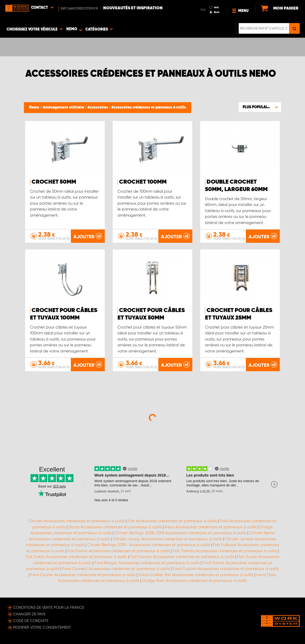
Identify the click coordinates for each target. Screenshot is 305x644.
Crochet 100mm (143, 182)
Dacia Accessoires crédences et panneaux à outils (115, 527)
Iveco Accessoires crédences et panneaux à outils (211, 527)
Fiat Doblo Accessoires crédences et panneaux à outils (76, 557)
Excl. (217, 12)
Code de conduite (31, 621)
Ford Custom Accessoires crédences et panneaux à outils (226, 569)
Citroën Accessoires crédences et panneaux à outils (77, 521)
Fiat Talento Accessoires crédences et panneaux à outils (225, 551)
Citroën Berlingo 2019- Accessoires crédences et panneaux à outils (149, 545)
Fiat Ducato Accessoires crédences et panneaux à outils (182, 557)
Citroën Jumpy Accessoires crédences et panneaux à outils (168, 539)
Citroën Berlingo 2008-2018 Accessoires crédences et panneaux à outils (180, 533)
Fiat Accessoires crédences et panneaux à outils (172, 521)
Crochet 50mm (54, 182)
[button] (260, 107)
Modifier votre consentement (42, 627)
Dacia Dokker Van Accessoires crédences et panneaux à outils (196, 575)
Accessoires (98, 107)
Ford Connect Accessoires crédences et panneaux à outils (116, 569)
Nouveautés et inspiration (133, 8)
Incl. (217, 7)
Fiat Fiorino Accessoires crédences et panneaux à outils (119, 551)
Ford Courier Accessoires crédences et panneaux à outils (83, 575)
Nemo (35, 107)
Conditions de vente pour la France (49, 607)
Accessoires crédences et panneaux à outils (149, 107)
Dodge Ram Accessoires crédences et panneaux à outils (195, 581)
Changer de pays (29, 614)
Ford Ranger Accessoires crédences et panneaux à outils (147, 563)
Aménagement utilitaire (64, 107)
